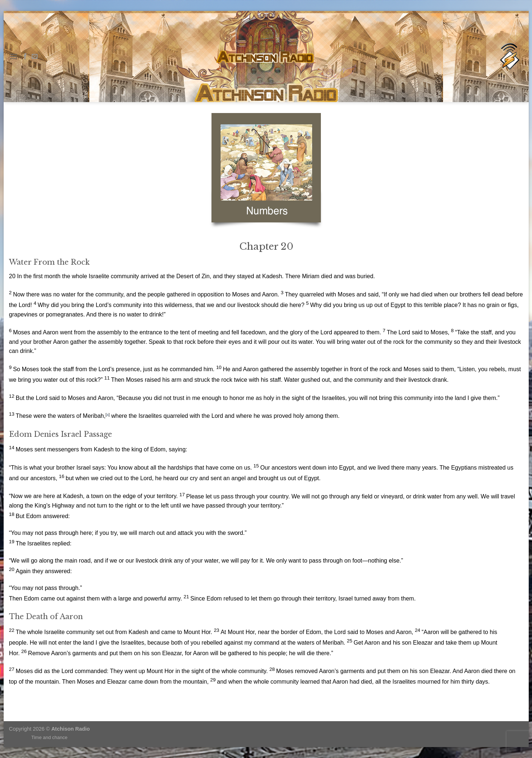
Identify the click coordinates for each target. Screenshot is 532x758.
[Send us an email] (35, 57)
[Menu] (13, 56)
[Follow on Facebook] (25, 57)
